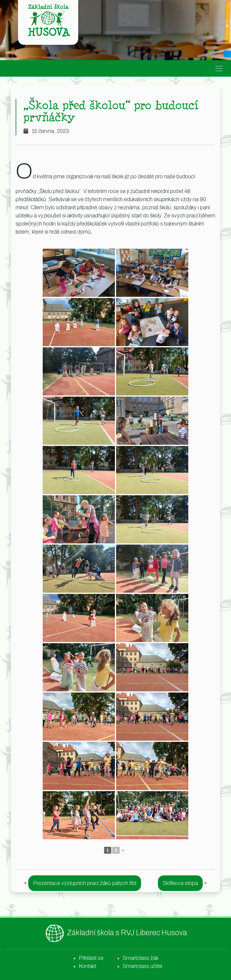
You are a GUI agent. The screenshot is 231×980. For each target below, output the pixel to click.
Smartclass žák (141, 958)
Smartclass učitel (142, 966)
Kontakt (88, 966)
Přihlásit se (91, 958)
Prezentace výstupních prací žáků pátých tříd (85, 883)
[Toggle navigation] (219, 69)
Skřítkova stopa (180, 883)
